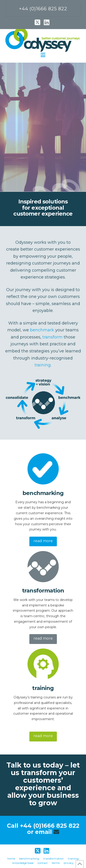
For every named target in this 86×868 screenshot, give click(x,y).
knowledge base (23, 863)
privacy (69, 863)
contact (43, 863)
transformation (54, 859)
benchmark (42, 330)
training (43, 365)
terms (56, 863)
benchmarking (29, 859)
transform (53, 337)
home (11, 859)
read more (43, 541)
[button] (43, 55)
